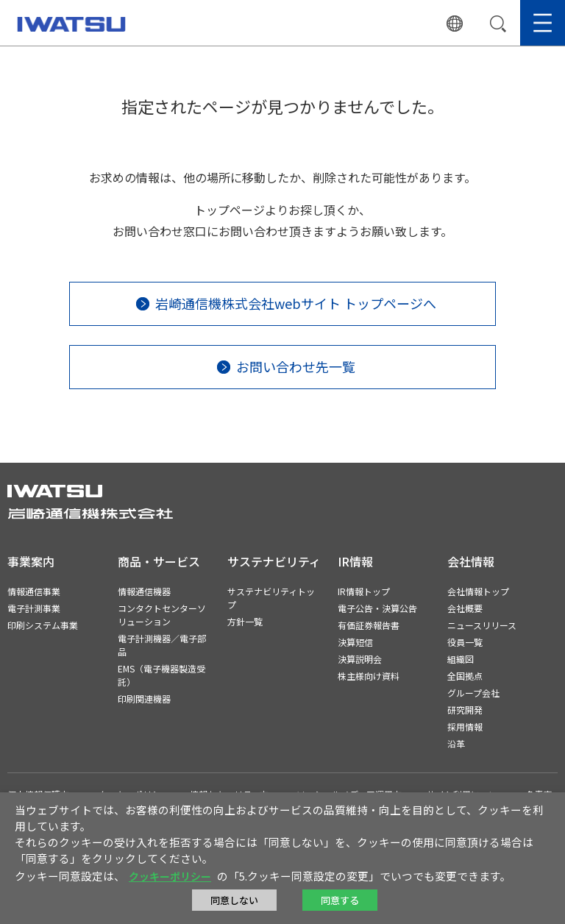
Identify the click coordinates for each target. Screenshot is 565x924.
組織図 (461, 659)
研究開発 (465, 710)
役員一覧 (465, 642)
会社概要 (465, 608)
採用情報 (465, 726)
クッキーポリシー (170, 876)
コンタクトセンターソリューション (162, 615)
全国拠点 (465, 676)
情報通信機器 (144, 591)
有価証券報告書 (369, 625)
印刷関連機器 (144, 699)
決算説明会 (360, 659)
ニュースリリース (482, 625)
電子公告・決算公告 (377, 608)
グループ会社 (473, 693)
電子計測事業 (34, 608)
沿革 (456, 743)
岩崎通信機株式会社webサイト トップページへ (296, 303)
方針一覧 (245, 621)
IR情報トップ (364, 591)
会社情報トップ (478, 591)
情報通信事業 (34, 591)
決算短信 (355, 642)
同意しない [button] (234, 900)
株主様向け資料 (369, 676)
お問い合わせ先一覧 (296, 366)
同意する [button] (340, 900)
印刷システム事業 (43, 625)
